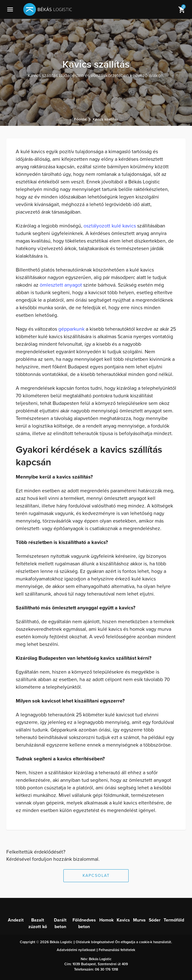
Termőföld (174, 920)
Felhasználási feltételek (117, 950)
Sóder (155, 920)
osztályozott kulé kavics (110, 226)
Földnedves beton (84, 923)
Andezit (16, 920)
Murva (139, 920)
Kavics (123, 920)
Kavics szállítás (105, 119)
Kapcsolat (96, 876)
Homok (106, 920)
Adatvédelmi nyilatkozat (76, 950)
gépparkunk (71, 329)
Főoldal (80, 119)
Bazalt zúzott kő (38, 923)
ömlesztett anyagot (61, 285)
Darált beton (60, 923)
